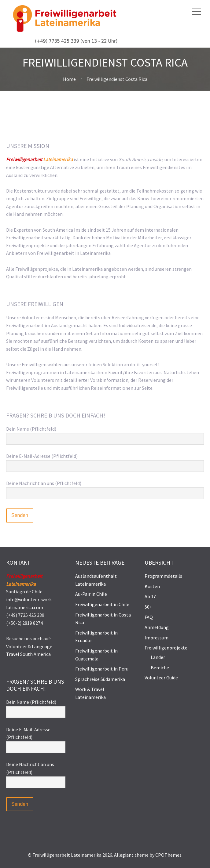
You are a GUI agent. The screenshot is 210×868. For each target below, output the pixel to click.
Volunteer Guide (161, 678)
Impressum (157, 638)
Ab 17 (150, 596)
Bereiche (160, 667)
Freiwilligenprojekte (166, 648)
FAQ (149, 617)
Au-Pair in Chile (91, 594)
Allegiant (124, 855)
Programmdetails (163, 576)
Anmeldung (157, 627)
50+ (148, 607)
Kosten (152, 586)
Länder (158, 657)
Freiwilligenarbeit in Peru (102, 669)
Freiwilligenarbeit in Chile (102, 604)
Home (69, 79)
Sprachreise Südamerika (100, 679)
